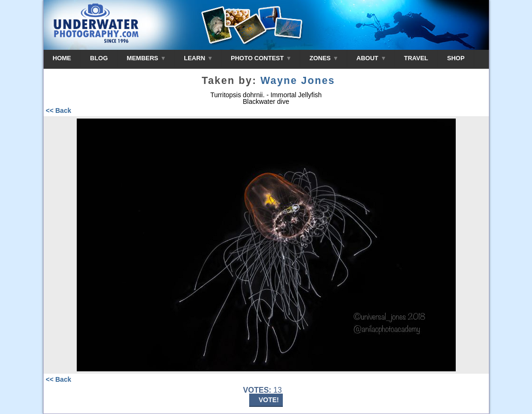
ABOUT (370, 58)
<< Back (59, 110)
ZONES (323, 58)
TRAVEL (416, 58)
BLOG (99, 58)
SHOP (456, 58)
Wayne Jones (298, 81)
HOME (62, 58)
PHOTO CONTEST (261, 58)
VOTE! (269, 400)
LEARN (198, 58)
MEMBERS (146, 58)
